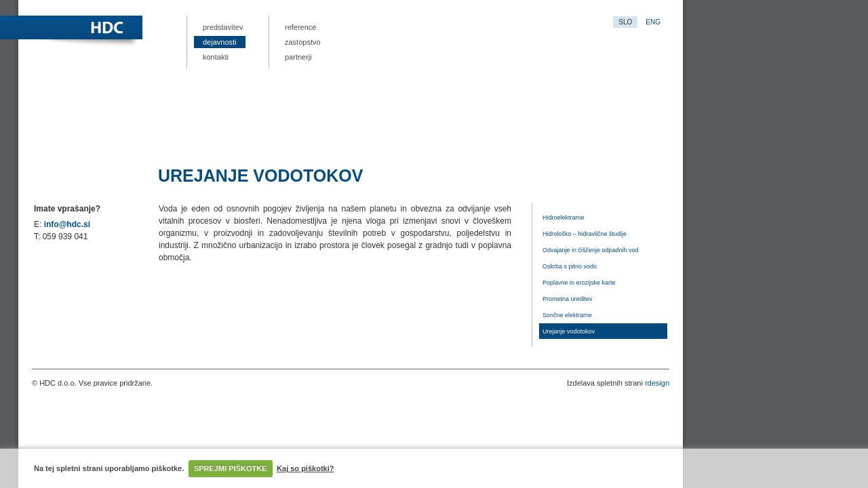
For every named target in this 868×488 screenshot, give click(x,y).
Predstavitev (223, 27)
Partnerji (298, 57)
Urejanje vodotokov (569, 331)
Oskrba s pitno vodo (570, 266)
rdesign (657, 383)
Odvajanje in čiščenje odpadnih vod (591, 250)
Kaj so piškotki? (305, 468)
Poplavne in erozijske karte (579, 283)
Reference (300, 27)
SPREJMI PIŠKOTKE (231, 468)
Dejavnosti (220, 42)
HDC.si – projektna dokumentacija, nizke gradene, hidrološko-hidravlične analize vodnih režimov (167, 28)
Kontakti (216, 57)
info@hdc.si (67, 224)
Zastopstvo (303, 42)
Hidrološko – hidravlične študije (585, 234)
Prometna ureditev (568, 299)
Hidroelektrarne (564, 218)
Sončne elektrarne (567, 315)
